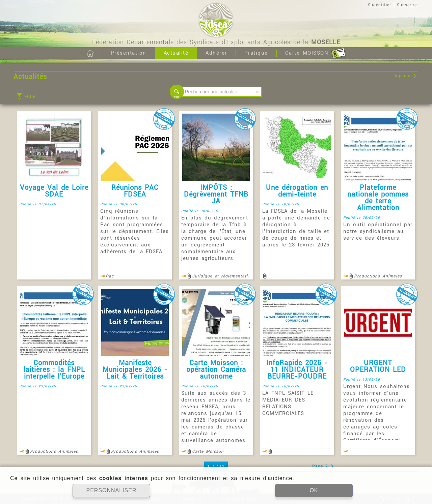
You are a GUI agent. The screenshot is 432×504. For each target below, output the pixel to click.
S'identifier (380, 5)
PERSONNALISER (111, 490)
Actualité (176, 53)
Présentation (129, 53)
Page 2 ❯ (323, 466)
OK (314, 490)
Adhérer (216, 53)
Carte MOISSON (315, 53)
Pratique (256, 53)
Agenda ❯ (406, 76)
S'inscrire (407, 5)
